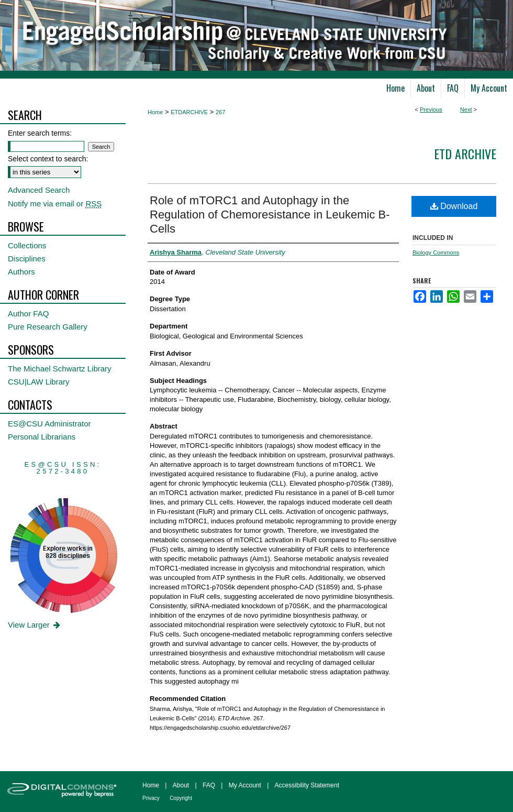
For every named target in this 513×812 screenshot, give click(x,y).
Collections (27, 245)
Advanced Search (39, 190)
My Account (245, 785)
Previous (431, 109)
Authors (21, 272)
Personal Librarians (42, 437)
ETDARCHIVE (189, 112)
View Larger (35, 625)
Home (155, 112)
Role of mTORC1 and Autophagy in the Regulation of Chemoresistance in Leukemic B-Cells (270, 215)
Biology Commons (436, 253)
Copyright (181, 798)
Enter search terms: (40, 133)
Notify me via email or (55, 204)
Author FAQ (28, 314)
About (181, 785)
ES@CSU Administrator (49, 424)
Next (466, 109)
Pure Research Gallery (48, 327)
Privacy (151, 798)
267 (220, 112)
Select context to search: (48, 159)
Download (454, 206)
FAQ (209, 785)
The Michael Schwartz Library (60, 369)
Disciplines (27, 259)
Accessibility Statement (307, 785)
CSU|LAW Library (39, 382)
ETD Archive (465, 153)
